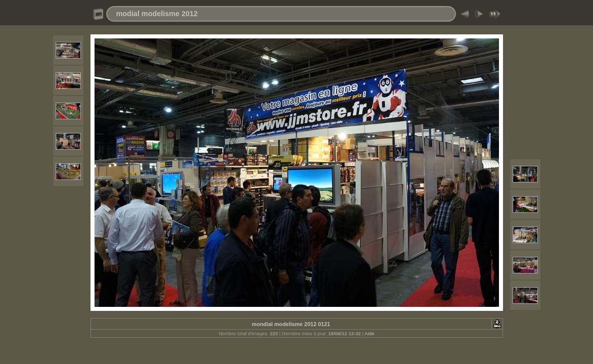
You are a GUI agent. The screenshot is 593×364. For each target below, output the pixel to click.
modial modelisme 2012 (157, 14)
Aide (369, 333)
